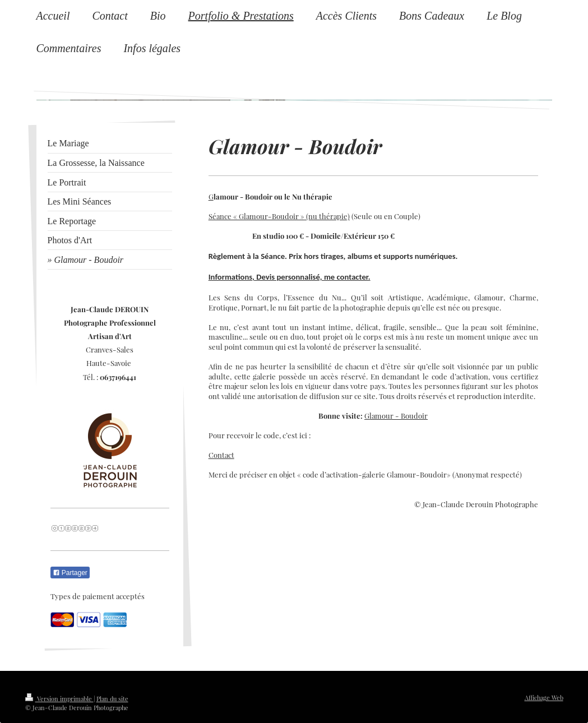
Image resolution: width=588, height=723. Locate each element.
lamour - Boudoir (399, 416)
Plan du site (112, 699)
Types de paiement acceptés (98, 596)
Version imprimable (59, 699)
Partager (70, 573)
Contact (221, 455)
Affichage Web (544, 697)
